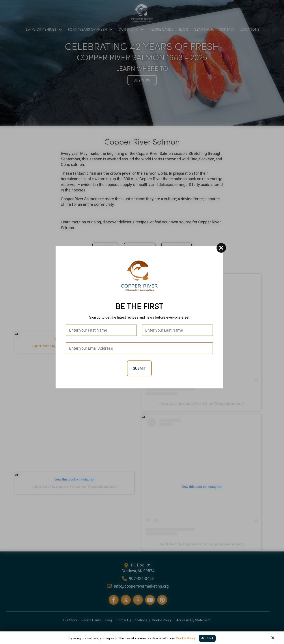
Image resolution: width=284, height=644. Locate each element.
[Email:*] (140, 351)
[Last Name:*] (178, 332)
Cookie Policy (186, 638)
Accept (207, 638)
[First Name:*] (102, 332)
